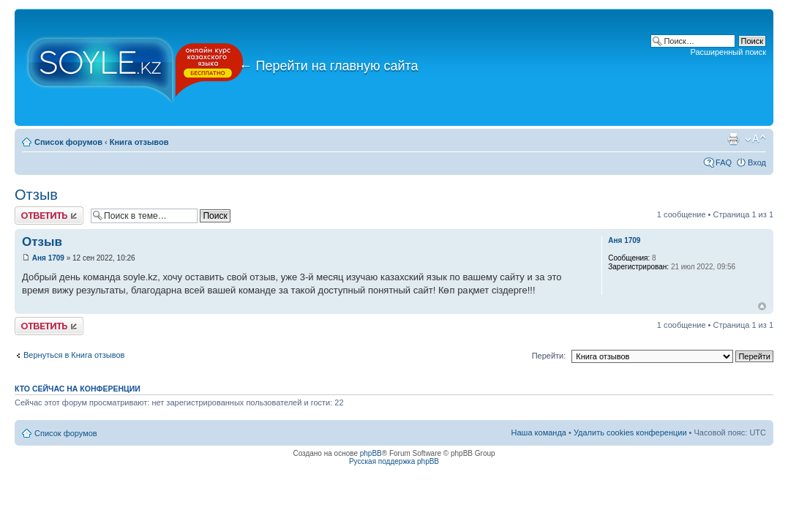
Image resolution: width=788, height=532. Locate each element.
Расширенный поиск (728, 52)
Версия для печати (733, 139)
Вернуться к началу (762, 306)
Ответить (49, 216)
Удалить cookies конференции (630, 432)
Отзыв (36, 195)
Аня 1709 (48, 258)
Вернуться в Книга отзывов (74, 355)
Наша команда (539, 432)
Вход (757, 162)
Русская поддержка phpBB (394, 461)
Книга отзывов (139, 142)
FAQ (724, 162)
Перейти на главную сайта (329, 66)
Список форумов (68, 142)
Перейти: (549, 356)
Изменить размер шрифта (755, 139)
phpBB (371, 453)
